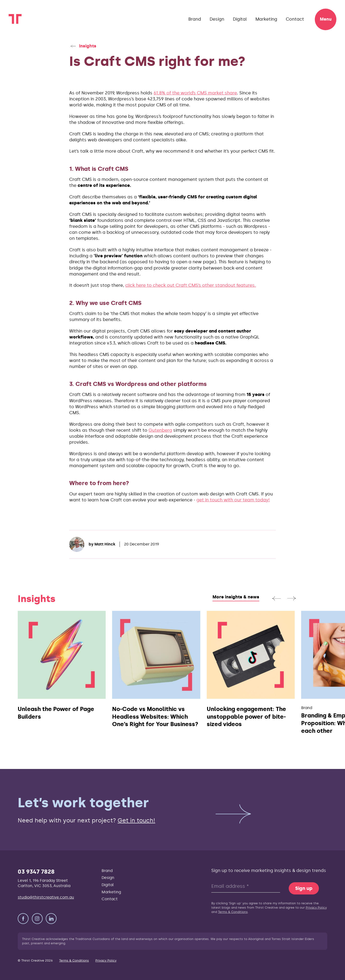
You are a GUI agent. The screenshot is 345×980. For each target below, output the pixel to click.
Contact (295, 19)
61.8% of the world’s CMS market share (195, 93)
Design (217, 19)
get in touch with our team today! (233, 500)
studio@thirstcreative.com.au (46, 897)
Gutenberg (160, 430)
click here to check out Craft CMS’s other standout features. (191, 285)
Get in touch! (136, 820)
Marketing (266, 19)
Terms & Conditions (233, 912)
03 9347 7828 (36, 872)
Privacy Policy (316, 908)
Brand (195, 19)
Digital (240, 19)
